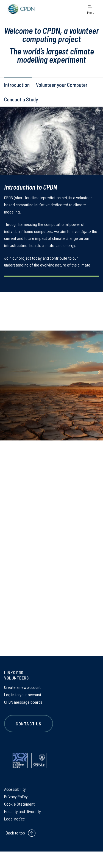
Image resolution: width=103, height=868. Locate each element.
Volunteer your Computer (62, 85)
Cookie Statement (19, 804)
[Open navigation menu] (91, 9)
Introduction (17, 85)
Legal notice (15, 819)
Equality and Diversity (23, 811)
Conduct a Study (21, 99)
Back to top (15, 833)
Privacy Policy (16, 796)
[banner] (21, 9)
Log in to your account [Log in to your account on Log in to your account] (23, 694)
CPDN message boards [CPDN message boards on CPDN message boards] (23, 702)
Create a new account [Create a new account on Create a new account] (22, 687)
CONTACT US (29, 724)
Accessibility (15, 789)
